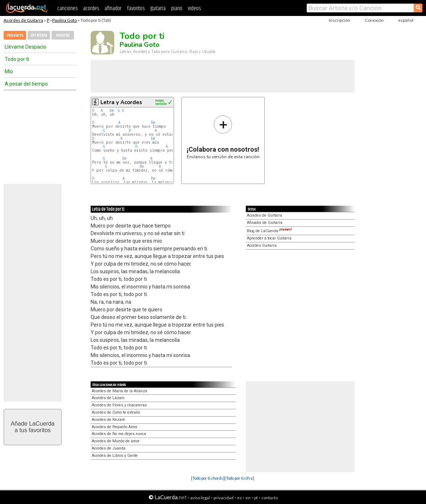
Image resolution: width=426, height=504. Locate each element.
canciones (67, 9)
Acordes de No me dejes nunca (119, 434)
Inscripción (340, 20)
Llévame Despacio (26, 47)
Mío (9, 71)
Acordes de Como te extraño (116, 412)
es (239, 498)
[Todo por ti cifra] (239, 478)
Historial (63, 35)
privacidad (224, 498)
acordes (91, 9)
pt (256, 498)
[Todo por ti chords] (208, 478)
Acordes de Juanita (109, 448)
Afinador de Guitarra (265, 223)
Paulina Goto (65, 20)
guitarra (158, 9)
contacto (270, 498)
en (248, 498)
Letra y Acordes (121, 102)
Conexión (374, 20)
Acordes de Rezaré (108, 420)
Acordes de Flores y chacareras (119, 405)
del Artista (39, 35)
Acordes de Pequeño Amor (115, 427)
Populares (15, 35)
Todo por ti (17, 59)
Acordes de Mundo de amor (116, 441)
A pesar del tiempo (26, 84)
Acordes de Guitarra (23, 20)
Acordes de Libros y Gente (115, 456)
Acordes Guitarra (262, 245)
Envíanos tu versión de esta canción (223, 137)
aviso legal (200, 498)
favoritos (136, 9)
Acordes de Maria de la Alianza (119, 391)
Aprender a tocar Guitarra (269, 238)
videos (194, 9)
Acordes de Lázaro (108, 398)
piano (177, 9)
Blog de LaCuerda (269, 231)
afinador (113, 9)
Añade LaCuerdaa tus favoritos (33, 427)
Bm (153, 178)
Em (111, 110)
